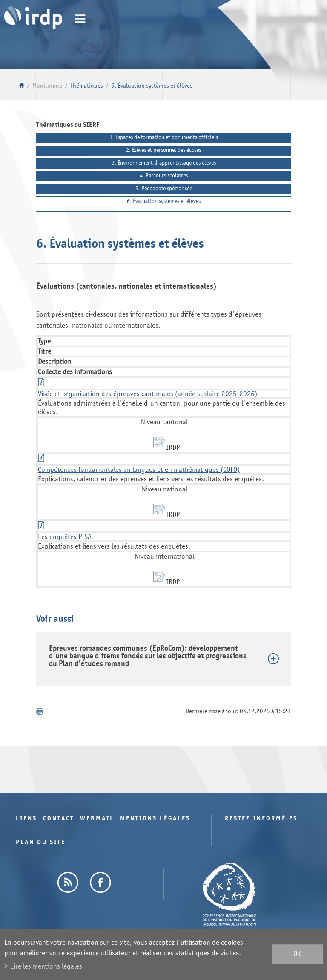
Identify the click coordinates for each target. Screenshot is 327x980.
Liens (26, 819)
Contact (59, 819)
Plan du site (41, 842)
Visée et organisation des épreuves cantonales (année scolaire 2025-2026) (148, 394)
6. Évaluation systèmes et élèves (152, 86)
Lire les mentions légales (46, 966)
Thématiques (87, 86)
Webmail (97, 819)
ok (297, 954)
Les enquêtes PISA (65, 537)
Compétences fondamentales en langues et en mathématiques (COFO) (139, 470)
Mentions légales (155, 819)
